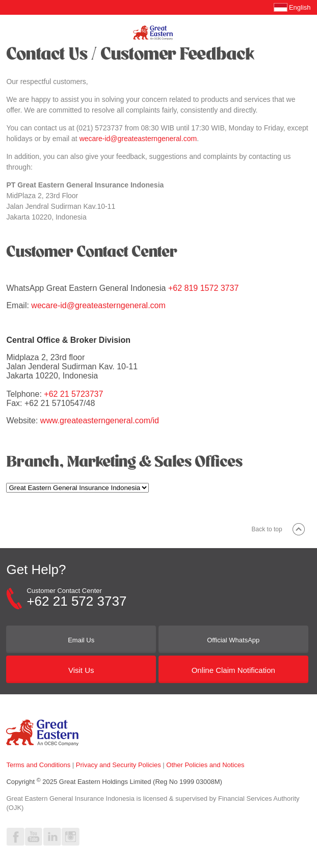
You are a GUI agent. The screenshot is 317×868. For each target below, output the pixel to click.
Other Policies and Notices (205, 765)
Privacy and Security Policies (118, 765)
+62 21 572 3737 (76, 601)
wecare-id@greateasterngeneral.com (138, 139)
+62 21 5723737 (73, 394)
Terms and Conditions (38, 765)
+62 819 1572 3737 (203, 288)
